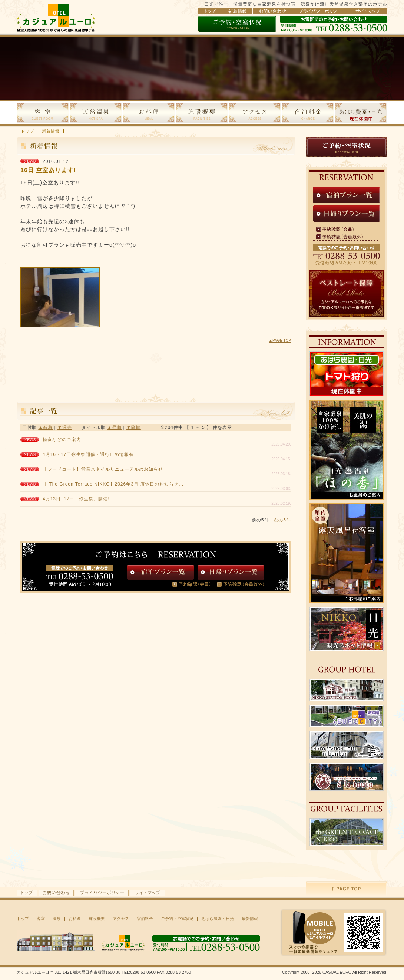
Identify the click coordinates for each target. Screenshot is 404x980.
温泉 (57, 919)
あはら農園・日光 (218, 919)
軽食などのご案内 (62, 440)
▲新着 (45, 427)
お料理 (75, 919)
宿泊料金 (145, 919)
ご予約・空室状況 (177, 919)
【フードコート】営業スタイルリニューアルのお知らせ (103, 469)
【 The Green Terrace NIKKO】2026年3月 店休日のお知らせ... (113, 484)
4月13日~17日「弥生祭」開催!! (77, 499)
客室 (41, 919)
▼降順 (134, 427)
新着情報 (51, 131)
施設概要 (97, 919)
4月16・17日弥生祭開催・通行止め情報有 (88, 454)
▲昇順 (114, 427)
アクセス (121, 919)
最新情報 (250, 919)
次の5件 (282, 520)
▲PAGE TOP (280, 341)
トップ (27, 131)
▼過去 (65, 427)
